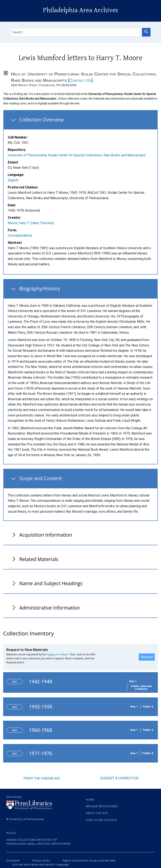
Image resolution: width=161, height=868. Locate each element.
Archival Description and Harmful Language (41, 865)
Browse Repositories (102, 806)
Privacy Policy (41, 861)
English (13, 180)
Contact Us (80, 80)
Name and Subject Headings (51, 583)
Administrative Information (50, 608)
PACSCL (11, 833)
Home (90, 800)
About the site (97, 813)
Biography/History (40, 288)
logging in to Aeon (57, 655)
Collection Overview (42, 120)
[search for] (76, 32)
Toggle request (16, 681)
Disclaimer (13, 861)
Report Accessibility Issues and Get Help (89, 861)
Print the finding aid (42, 778)
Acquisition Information (46, 535)
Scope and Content (41, 478)
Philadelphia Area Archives (80, 10)
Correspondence (20, 235)
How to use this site (101, 820)
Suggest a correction (119, 778)
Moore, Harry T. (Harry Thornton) (31, 223)
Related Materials (39, 559)
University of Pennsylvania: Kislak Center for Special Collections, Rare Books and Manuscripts (77, 155)
